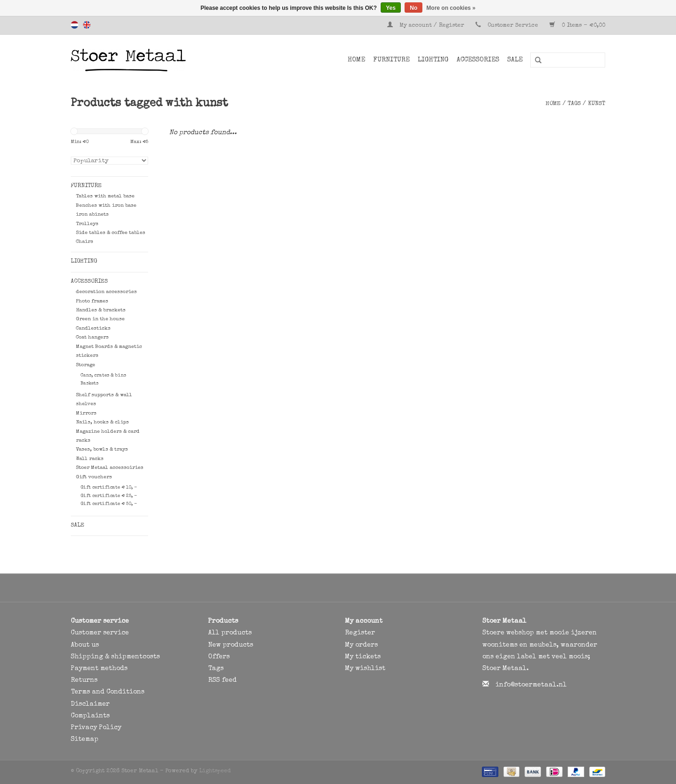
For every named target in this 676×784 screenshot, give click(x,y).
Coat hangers (92, 337)
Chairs (85, 242)
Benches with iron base (106, 206)
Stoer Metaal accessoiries (110, 468)
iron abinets (92, 215)
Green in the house (100, 319)
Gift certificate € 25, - (109, 496)
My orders (361, 645)
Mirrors (86, 413)
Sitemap (85, 739)
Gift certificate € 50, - (109, 504)
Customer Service (513, 26)
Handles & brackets (101, 310)
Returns (84, 680)
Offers (219, 657)
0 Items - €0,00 (577, 26)
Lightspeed (215, 771)
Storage (86, 365)
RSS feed (222, 680)
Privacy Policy (96, 728)
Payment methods (99, 669)
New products (231, 645)
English (87, 25)
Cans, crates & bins (103, 376)
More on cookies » (451, 8)
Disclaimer (90, 704)
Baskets (90, 384)
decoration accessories (106, 292)
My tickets (363, 657)
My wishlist (365, 669)
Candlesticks (93, 328)
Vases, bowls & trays (102, 449)
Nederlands (75, 25)
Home (357, 60)
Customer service (100, 633)
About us (85, 645)
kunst (597, 104)
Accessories (478, 60)
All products (230, 633)
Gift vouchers (94, 477)
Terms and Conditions (108, 692)
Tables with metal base (105, 196)
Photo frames (92, 301)
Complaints (90, 716)
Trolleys (87, 224)
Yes (391, 8)
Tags (574, 104)
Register (360, 633)
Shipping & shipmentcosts (115, 657)
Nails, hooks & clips (102, 422)
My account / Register (427, 26)
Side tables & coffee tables (111, 233)
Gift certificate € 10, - (109, 488)
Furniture (391, 60)
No (413, 8)
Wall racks (90, 459)
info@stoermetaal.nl (531, 685)
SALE (515, 60)
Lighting (433, 60)
